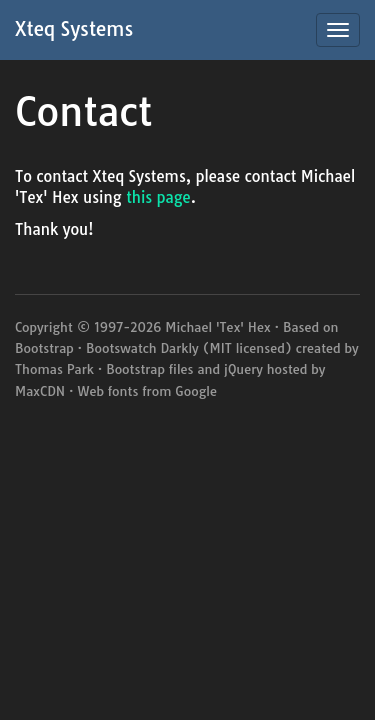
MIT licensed (247, 348)
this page (158, 197)
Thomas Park (54, 369)
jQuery (243, 369)
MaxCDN (40, 391)
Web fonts (107, 391)
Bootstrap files (149, 369)
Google (196, 391)
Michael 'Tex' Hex (217, 327)
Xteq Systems (74, 29)
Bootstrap (44, 348)
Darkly (180, 348)
